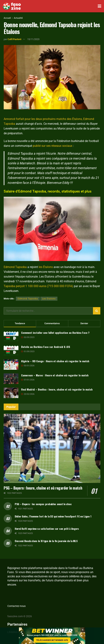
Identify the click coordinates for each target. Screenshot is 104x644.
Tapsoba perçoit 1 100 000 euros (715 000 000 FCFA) (38, 286)
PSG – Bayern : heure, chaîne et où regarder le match (43, 488)
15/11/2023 (33, 39)
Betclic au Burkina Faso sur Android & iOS (46, 347)
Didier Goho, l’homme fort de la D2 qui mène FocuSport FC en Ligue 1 (53, 516)
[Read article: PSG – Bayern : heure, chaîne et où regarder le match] (52, 448)
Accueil (7, 18)
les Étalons (46, 267)
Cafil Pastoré (14, 39)
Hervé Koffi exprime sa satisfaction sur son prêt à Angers (47, 529)
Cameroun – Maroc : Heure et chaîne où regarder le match (55, 375)
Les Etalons (49, 299)
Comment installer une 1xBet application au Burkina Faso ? (55, 333)
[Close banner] (83, 634)
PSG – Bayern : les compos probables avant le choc (43, 504)
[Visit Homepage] (12, 6)
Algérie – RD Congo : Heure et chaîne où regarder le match (55, 361)
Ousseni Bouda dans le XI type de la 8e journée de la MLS (46, 541)
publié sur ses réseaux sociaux (53, 146)
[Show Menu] (99, 6)
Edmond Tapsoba (15, 267)
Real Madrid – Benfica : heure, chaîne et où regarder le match (57, 389)
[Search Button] (97, 311)
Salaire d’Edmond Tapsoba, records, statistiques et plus (48, 191)
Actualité (18, 18)
